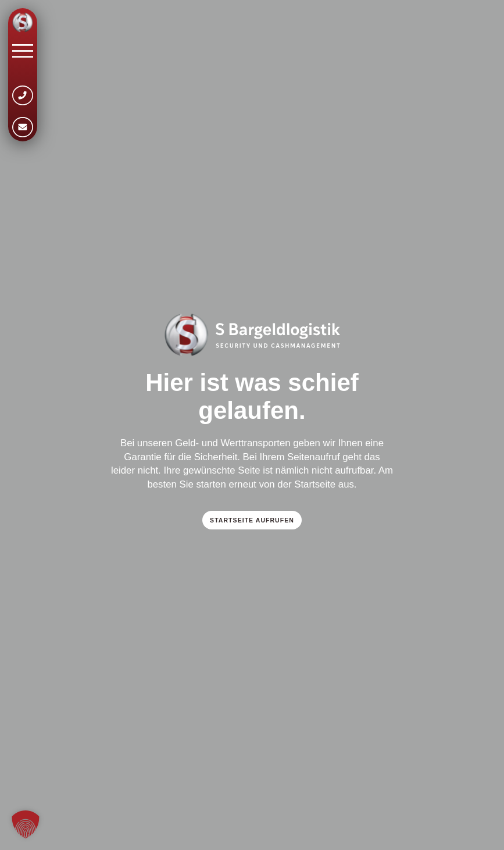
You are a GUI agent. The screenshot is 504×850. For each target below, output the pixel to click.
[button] (26, 824)
